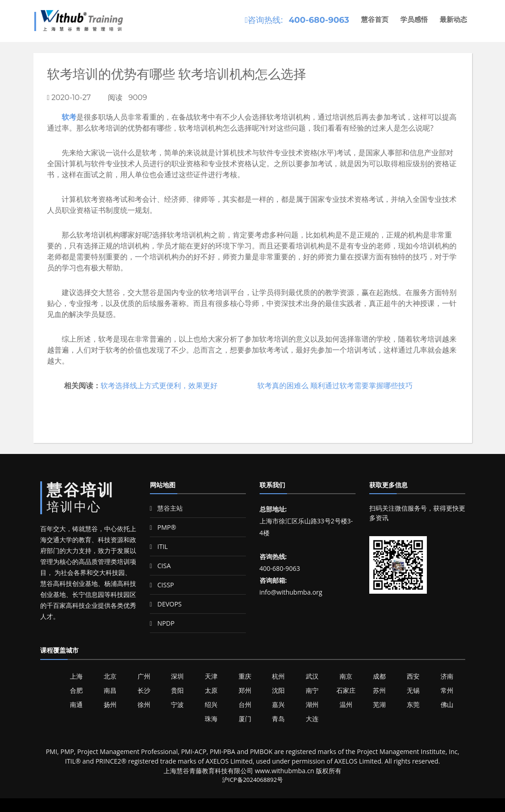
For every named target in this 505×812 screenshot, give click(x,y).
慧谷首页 (375, 19)
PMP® (163, 527)
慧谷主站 (167, 508)
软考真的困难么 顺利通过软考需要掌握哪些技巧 (335, 385)
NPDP (162, 623)
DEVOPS (166, 604)
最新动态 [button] (453, 19)
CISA (160, 566)
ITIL (159, 546)
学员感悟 (414, 19)
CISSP (162, 585)
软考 (69, 117)
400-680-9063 (319, 20)
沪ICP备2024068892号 (252, 780)
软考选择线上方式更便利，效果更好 (159, 385)
